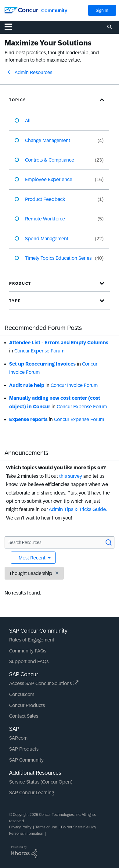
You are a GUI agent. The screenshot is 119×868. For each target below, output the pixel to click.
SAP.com (18, 738)
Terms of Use (46, 827)
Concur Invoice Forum (74, 385)
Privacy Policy (20, 827)
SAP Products (24, 749)
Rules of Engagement (32, 640)
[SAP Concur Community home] (21, 10)
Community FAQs (28, 651)
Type (15, 301)
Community (54, 11)
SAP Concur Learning (32, 793)
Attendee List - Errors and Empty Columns (59, 343)
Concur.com (22, 694)
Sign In (102, 10)
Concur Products (27, 705)
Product (20, 284)
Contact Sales (24, 716)
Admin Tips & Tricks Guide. (78, 509)
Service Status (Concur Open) (41, 782)
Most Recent (33, 558)
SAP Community (26, 760)
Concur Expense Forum (39, 351)
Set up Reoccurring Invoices (42, 364)
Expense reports (28, 419)
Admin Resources (33, 72)
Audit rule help (27, 385)
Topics (18, 100)
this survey (71, 476)
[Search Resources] (60, 542)
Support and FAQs (29, 661)
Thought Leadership (31, 573)
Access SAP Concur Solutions (44, 683)
